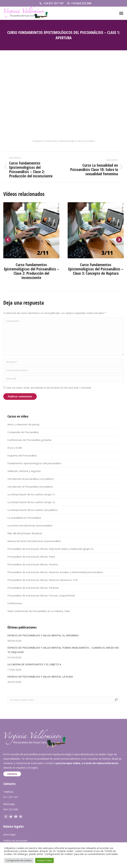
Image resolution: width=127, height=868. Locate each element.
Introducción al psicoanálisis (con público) (31, 479)
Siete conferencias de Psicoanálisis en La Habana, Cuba (39, 611)
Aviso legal (9, 834)
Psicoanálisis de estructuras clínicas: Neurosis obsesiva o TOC (43, 580)
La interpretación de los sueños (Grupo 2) (31, 502)
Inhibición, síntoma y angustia (24, 471)
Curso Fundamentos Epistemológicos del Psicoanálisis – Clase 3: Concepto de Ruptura (96, 269)
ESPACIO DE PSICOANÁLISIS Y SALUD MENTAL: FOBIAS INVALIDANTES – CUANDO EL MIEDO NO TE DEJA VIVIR (63, 650)
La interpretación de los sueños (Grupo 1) (31, 494)
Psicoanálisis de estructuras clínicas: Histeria (33, 564)
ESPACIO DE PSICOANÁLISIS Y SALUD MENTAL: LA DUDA (40, 677)
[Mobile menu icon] (121, 13)
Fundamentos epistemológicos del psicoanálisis (69, 141)
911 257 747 (11, 797)
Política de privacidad (15, 841)
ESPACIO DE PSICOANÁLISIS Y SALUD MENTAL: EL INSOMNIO (43, 635)
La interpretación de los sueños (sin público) (32, 510)
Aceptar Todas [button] (44, 860)
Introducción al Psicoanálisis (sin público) (30, 487)
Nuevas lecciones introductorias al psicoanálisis (34, 541)
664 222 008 (11, 809)
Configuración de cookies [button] (19, 860)
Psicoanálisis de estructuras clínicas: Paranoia (33, 588)
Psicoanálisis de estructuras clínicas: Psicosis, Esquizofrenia (41, 595)
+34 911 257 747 (51, 3)
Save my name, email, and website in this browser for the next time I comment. (49, 388)
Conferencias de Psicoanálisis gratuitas (30, 440)
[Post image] (31, 230)
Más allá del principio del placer (25, 533)
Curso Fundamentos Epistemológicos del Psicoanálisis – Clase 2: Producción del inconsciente (31, 271)
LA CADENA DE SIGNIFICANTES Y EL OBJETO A (34, 664)
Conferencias (15, 603)
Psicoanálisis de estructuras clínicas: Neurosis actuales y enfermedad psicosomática (55, 572)
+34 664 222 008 (79, 3)
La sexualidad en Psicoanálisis (24, 518)
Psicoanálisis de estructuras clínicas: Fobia (31, 557)
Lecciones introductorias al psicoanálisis (30, 525)
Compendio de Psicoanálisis (23, 432)
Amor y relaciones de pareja (23, 424)
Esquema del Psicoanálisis (22, 455)
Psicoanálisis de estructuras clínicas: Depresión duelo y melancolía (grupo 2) (50, 549)
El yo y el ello (15, 448)
